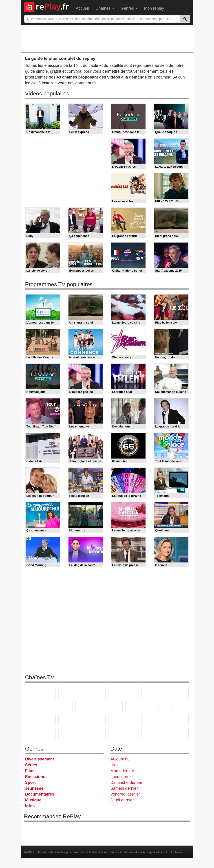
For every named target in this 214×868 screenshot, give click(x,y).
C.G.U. (163, 852)
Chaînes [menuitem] (105, 8)
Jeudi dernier (122, 800)
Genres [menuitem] (129, 8)
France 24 (99, 720)
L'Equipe (148, 720)
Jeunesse (34, 788)
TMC (165, 693)
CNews (32, 720)
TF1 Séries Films (66, 706)
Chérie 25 (132, 706)
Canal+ (82, 693)
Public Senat (182, 733)
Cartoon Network (32, 733)
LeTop (165, 733)
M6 (115, 693)
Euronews (82, 720)
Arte (132, 693)
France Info (182, 706)
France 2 (49, 693)
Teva (149, 706)
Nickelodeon (82, 733)
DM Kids (65, 733)
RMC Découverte (99, 706)
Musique (33, 800)
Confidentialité (130, 852)
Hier (114, 765)
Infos (30, 806)
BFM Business (65, 720)
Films (30, 771)
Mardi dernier (122, 771)
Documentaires (40, 794)
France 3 (65, 693)
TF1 (32, 693)
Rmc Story (116, 706)
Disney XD (49, 733)
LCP (148, 733)
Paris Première (165, 706)
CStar (49, 706)
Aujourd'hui (121, 759)
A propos (149, 852)
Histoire (115, 733)
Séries (31, 765)
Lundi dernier (122, 777)
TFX (182, 693)
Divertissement (40, 759)
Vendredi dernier (125, 794)
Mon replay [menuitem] (154, 8)
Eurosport (132, 720)
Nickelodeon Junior (99, 733)
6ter (82, 706)
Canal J (182, 720)
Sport (30, 783)
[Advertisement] (107, 38)
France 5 (99, 693)
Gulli (165, 720)
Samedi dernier (124, 788)
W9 (148, 693)
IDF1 (132, 733)
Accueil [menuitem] (82, 8)
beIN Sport (115, 720)
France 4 (32, 706)
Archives (176, 852)
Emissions (35, 777)
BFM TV (49, 720)
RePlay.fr (30, 852)
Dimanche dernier (126, 783)
